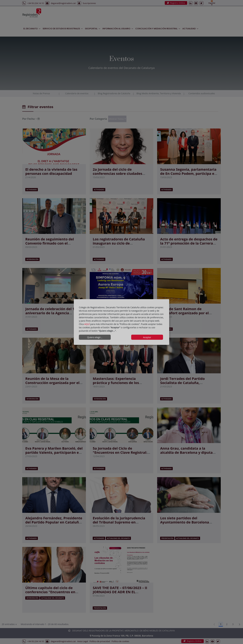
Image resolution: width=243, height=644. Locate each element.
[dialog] (121, 322)
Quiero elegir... (95, 337)
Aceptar (147, 337)
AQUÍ (87, 324)
